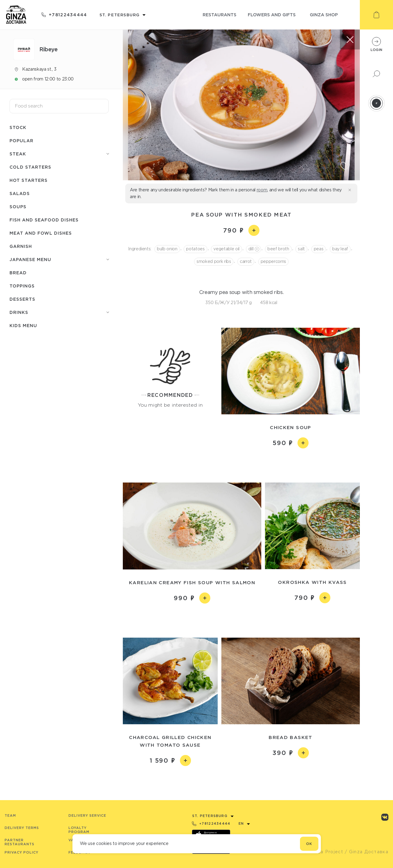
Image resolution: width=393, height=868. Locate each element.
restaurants (220, 15)
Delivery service (87, 815)
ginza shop (324, 15)
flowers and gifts (272, 15)
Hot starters (29, 180)
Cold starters (30, 167)
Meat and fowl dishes (41, 233)
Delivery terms (22, 828)
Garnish (21, 246)
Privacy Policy (21, 852)
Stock (18, 127)
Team (10, 815)
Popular (21, 141)
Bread (18, 273)
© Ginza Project (324, 852)
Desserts (22, 299)
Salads (20, 193)
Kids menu (23, 325)
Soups (18, 207)
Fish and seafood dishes (44, 220)
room (262, 190)
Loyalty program (79, 830)
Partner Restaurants (19, 842)
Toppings (22, 286)
